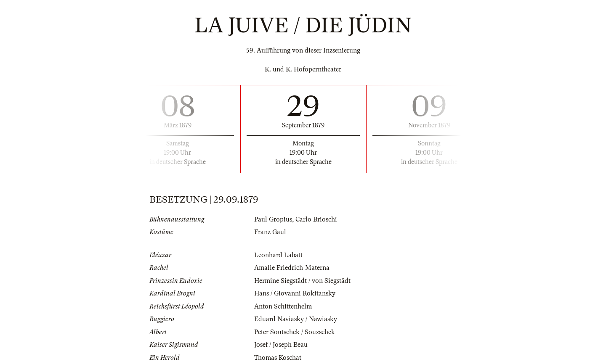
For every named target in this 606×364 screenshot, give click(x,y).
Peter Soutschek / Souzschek (295, 332)
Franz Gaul (270, 232)
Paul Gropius (273, 219)
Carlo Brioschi (316, 219)
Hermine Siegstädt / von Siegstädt (302, 281)
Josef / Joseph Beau (281, 345)
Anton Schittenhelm (283, 306)
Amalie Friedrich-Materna (292, 268)
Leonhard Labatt (278, 255)
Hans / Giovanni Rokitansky (295, 293)
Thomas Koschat (278, 358)
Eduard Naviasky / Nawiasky (296, 319)
